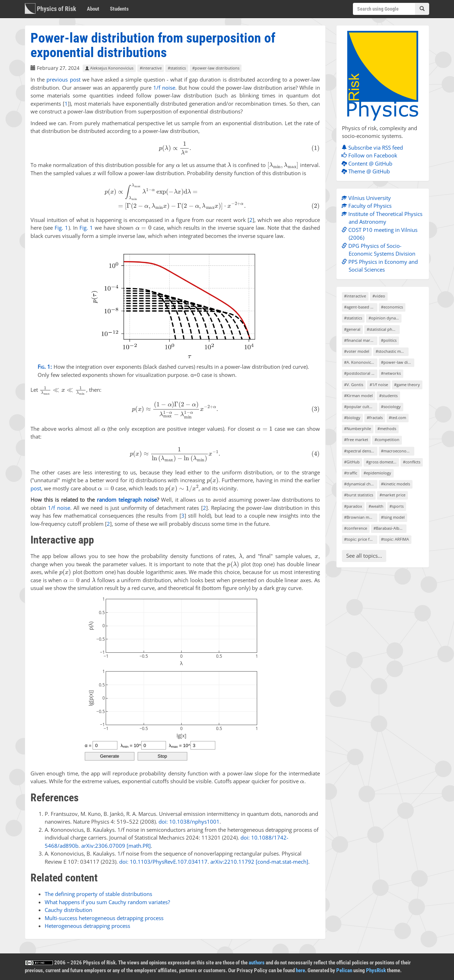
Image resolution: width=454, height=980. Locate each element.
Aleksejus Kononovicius (109, 68)
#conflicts (412, 462)
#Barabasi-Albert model (390, 528)
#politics (389, 340)
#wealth (376, 506)
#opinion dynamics (385, 318)
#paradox (353, 506)
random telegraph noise (127, 500)
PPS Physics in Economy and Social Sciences (381, 266)
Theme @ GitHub (367, 171)
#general (352, 329)
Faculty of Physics (368, 206)
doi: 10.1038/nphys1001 (189, 822)
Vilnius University (368, 198)
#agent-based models (361, 307)
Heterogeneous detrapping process (87, 926)
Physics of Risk (51, 9)
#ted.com (397, 417)
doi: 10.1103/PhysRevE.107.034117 (163, 862)
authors (257, 963)
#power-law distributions (216, 68)
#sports (397, 506)
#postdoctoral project (361, 373)
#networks (391, 373)
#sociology (391, 407)
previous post (63, 79)
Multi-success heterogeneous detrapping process (104, 918)
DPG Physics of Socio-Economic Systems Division (380, 250)
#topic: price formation (361, 539)
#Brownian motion (361, 517)
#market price (392, 495)
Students (119, 9)
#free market (356, 439)
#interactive (151, 68)
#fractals (375, 417)
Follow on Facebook (371, 155)
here (300, 970)
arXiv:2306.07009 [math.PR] (116, 846)
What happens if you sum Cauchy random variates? (107, 902)
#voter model (357, 351)
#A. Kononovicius (360, 362)
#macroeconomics (397, 451)
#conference (356, 528)
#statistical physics (383, 329)
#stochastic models (392, 351)
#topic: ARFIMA (395, 539)
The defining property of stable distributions (98, 894)
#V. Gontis (354, 385)
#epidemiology (377, 473)
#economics (392, 307)
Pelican (344, 970)
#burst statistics (359, 495)
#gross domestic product (383, 462)
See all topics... (364, 556)
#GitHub (352, 462)
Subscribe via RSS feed (374, 147)
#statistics (177, 68)
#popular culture (360, 407)
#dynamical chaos (361, 484)
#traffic (351, 473)
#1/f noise (379, 385)
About (93, 9)
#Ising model (393, 517)
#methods (387, 428)
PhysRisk (376, 970)
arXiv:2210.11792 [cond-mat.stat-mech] (259, 862)
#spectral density (360, 451)
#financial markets (361, 340)
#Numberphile (358, 428)
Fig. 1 (61, 228)
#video (379, 296)
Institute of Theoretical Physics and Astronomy (384, 218)
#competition (387, 439)
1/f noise (164, 88)
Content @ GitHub (369, 163)
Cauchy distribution (68, 910)
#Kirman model (358, 396)
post (36, 488)
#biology (352, 417)
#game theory (407, 385)
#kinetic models (395, 484)
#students (388, 396)
